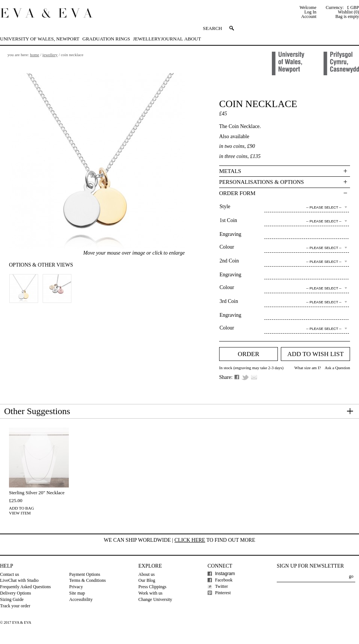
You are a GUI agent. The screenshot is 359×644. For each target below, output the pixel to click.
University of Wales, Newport (40, 39)
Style (225, 206)
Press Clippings (152, 587)
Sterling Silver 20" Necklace (37, 493)
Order (249, 354)
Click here (190, 540)
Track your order (15, 606)
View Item (20, 513)
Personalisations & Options (262, 182)
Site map (77, 593)
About (193, 39)
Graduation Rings (106, 39)
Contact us (10, 574)
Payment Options (85, 574)
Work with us (150, 593)
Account (309, 16)
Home (34, 55)
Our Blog (147, 580)
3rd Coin (229, 301)
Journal (172, 39)
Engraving (230, 234)
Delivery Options (16, 593)
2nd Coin (229, 261)
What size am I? (308, 368)
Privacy (76, 587)
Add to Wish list (315, 354)
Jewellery (147, 39)
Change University (155, 599)
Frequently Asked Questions (25, 587)
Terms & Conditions (88, 580)
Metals (230, 171)
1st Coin (228, 220)
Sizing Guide (12, 599)
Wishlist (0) (348, 12)
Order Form (237, 193)
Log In (310, 12)
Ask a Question (337, 368)
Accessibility (81, 599)
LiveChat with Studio (19, 580)
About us (147, 574)
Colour (227, 247)
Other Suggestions (37, 411)
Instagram (225, 574)
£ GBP (353, 7)
